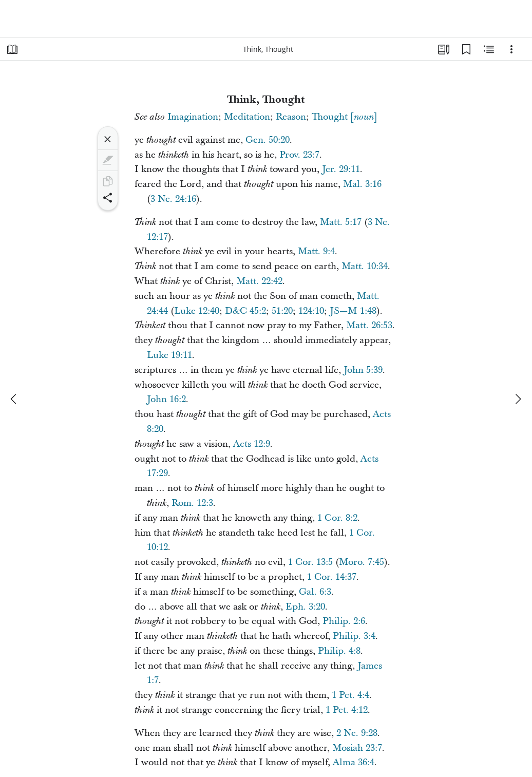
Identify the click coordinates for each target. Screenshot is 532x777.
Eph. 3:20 (305, 607)
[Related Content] (489, 49)
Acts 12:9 (252, 444)
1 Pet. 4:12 (347, 710)
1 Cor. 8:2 (337, 518)
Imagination (193, 117)
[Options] (511, 49)
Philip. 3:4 (354, 636)
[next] (518, 399)
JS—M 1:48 (353, 311)
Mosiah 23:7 (357, 748)
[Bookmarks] (466, 49)
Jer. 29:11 (341, 169)
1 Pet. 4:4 (350, 695)
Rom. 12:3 (192, 503)
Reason (291, 117)
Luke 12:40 (197, 311)
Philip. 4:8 (339, 651)
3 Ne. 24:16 (173, 199)
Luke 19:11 (169, 355)
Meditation (247, 117)
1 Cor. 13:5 (310, 562)
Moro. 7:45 (362, 562)
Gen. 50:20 (268, 140)
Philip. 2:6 (344, 621)
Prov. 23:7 (299, 155)
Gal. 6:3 (315, 592)
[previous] (14, 399)
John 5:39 (363, 370)
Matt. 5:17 (341, 222)
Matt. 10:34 (365, 266)
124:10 (311, 311)
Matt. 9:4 (316, 251)
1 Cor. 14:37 (332, 577)
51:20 (282, 311)
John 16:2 (166, 399)
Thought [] (345, 117)
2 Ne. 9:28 (357, 733)
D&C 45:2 (245, 311)
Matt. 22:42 (259, 281)
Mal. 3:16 (362, 184)
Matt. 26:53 (369, 325)
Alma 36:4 (354, 762)
